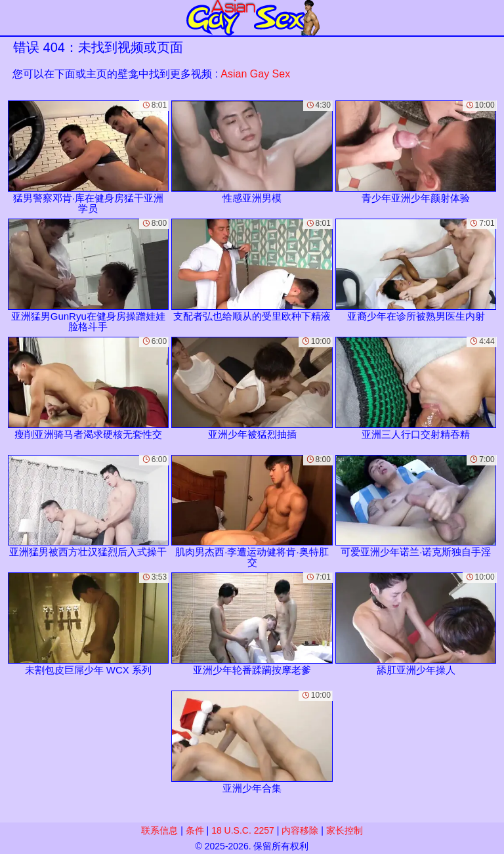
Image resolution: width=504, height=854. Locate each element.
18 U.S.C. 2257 (243, 830)
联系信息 (159, 830)
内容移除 (300, 830)
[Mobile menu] (12, 18)
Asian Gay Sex (255, 74)
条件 (195, 830)
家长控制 (345, 830)
